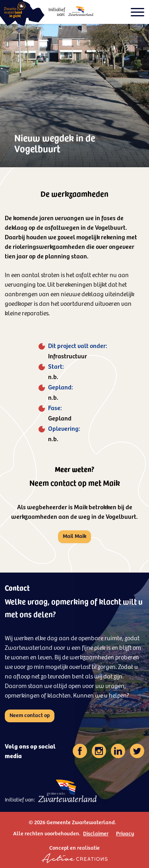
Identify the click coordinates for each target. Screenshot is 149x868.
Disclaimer (96, 833)
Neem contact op (30, 715)
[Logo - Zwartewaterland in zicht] (22, 13)
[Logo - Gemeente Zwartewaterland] (81, 11)
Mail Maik (74, 536)
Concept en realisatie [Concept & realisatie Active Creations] (74, 853)
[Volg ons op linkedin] (118, 751)
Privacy (125, 833)
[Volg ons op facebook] (80, 751)
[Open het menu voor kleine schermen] (137, 12)
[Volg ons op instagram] (99, 751)
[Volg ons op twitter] (137, 751)
